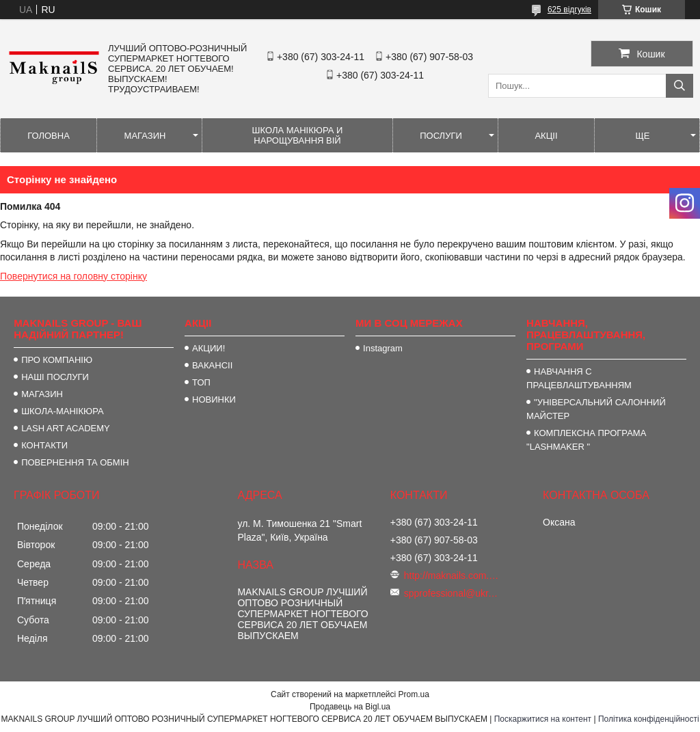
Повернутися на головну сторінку (73, 276)
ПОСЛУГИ (441, 136)
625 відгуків (569, 10)
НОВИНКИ (214, 399)
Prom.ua (414, 694)
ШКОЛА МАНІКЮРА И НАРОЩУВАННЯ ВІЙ (298, 135)
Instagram (383, 348)
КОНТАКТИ (44, 445)
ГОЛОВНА (49, 136)
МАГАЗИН (145, 136)
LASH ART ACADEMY (66, 428)
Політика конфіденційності (649, 719)
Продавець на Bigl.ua (350, 707)
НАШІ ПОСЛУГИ (55, 377)
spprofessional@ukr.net (452, 593)
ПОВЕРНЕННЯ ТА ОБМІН (75, 462)
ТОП (201, 382)
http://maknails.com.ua (452, 575)
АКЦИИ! (208, 348)
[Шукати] (679, 86)
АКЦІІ (546, 136)
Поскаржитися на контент (543, 719)
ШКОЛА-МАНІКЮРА (63, 411)
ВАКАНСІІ (212, 365)
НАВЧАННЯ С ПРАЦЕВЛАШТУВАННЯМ (579, 378)
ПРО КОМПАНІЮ (57, 360)
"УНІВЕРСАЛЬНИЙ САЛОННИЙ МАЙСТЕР (596, 409)
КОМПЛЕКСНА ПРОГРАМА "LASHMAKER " (586, 440)
